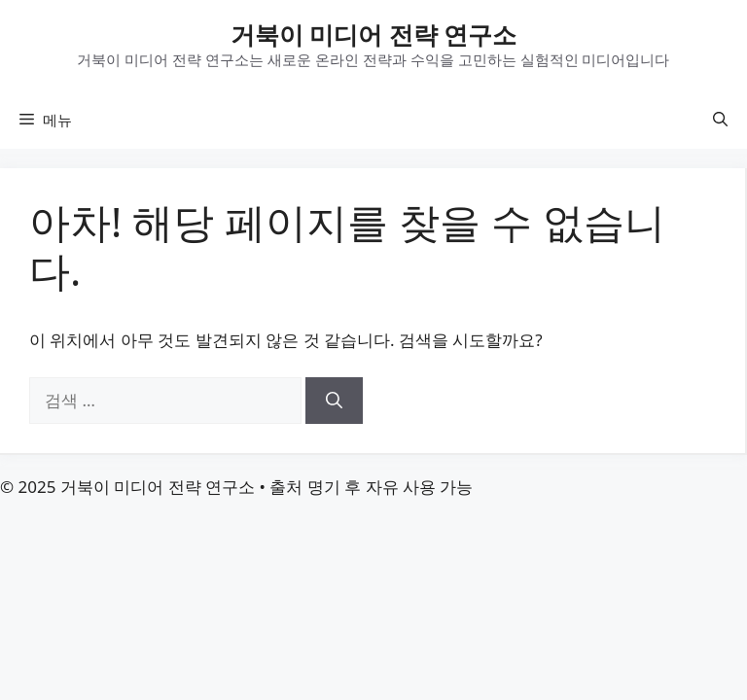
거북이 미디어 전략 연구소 (374, 34)
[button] (720, 120)
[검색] (334, 401)
